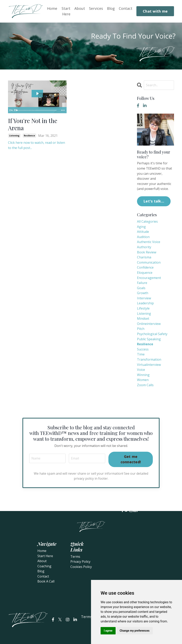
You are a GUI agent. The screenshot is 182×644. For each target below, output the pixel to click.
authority (144, 247)
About (80, 8)
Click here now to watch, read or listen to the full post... (36, 145)
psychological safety (152, 334)
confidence (145, 267)
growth (143, 293)
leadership (145, 303)
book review (147, 252)
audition (143, 237)
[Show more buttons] (63, 110)
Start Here (66, 11)
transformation (149, 359)
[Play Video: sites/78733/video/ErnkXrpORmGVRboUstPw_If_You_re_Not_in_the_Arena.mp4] (37, 94)
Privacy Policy (80, 562)
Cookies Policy (81, 567)
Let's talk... (154, 201)
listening (14, 136)
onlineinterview (149, 324)
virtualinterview (149, 365)
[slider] (37, 110)
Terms (75, 557)
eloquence (145, 273)
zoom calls (145, 385)
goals (141, 288)
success (143, 349)
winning (143, 375)
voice (141, 370)
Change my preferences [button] (134, 631)
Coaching (44, 566)
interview (144, 298)
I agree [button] (108, 631)
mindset (143, 319)
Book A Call (46, 581)
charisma (144, 257)
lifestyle (143, 308)
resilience (29, 136)
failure (142, 283)
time (141, 354)
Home (52, 8)
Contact (126, 8)
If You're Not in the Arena (33, 124)
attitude (143, 232)
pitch (141, 329)
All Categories (147, 221)
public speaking (149, 339)
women (143, 380)
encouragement (149, 278)
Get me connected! (131, 459)
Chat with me (155, 11)
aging (141, 227)
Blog (111, 8)
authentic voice (149, 242)
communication (149, 262)
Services (96, 8)
